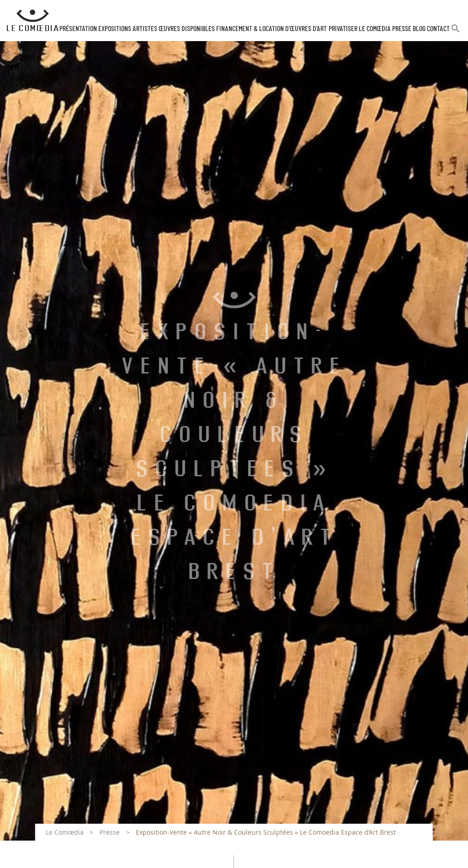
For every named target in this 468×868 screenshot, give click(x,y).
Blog (419, 29)
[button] (456, 32)
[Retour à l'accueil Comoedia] (33, 21)
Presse (402, 29)
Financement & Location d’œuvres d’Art (271, 29)
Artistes (145, 29)
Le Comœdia (65, 832)
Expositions (115, 29)
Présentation (78, 29)
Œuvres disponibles (187, 29)
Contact (438, 29)
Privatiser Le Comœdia (360, 29)
